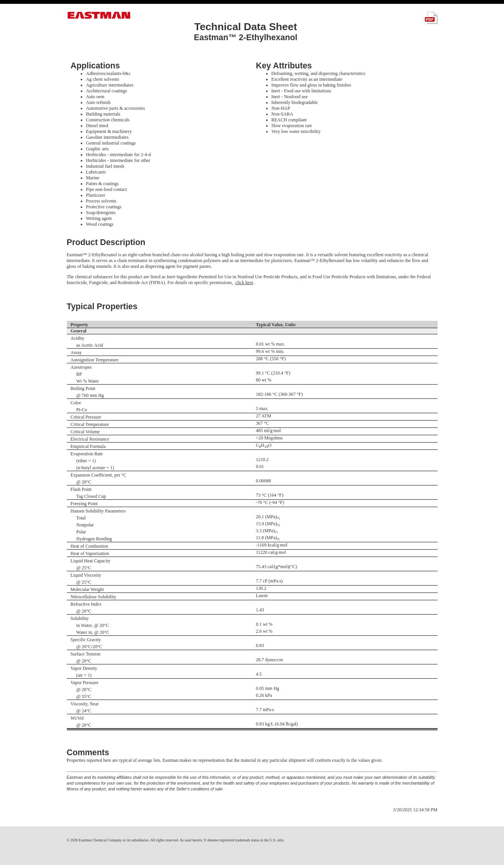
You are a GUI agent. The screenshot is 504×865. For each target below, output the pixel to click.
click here (244, 283)
